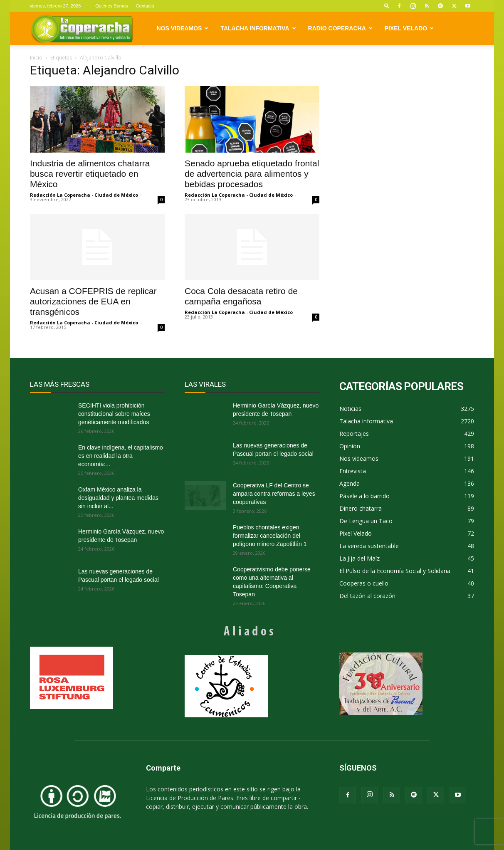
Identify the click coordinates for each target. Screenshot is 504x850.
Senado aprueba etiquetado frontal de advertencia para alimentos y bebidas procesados (252, 174)
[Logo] (82, 28)
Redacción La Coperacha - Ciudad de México (84, 195)
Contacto (145, 6)
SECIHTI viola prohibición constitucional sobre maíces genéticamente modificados (114, 414)
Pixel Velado (409, 28)
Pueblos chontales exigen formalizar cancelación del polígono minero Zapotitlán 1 (270, 536)
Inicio (36, 58)
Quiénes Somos (111, 6)
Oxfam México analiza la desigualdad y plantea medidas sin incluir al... (118, 498)
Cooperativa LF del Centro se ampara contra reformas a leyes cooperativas (274, 494)
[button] (387, 6)
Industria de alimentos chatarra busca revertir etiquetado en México (90, 174)
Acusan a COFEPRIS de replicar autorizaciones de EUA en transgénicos (93, 301)
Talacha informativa (258, 28)
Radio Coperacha (340, 28)
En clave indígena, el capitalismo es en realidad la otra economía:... (121, 456)
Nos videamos (183, 28)
